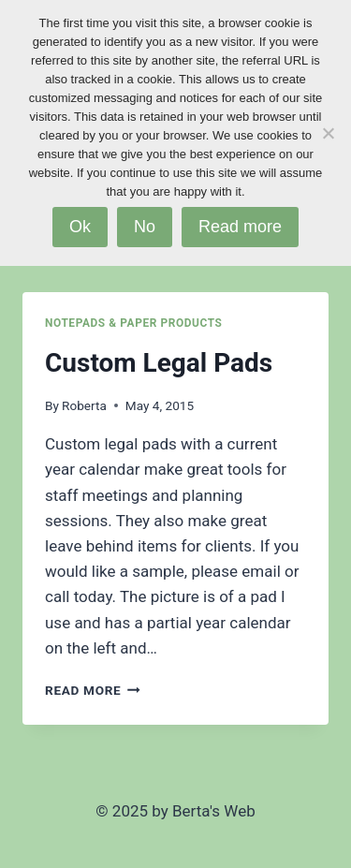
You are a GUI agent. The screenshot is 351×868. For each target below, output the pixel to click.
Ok (80, 227)
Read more (240, 227)
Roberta (84, 405)
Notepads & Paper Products (133, 323)
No (145, 227)
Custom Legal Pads (159, 363)
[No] (328, 133)
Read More (93, 690)
